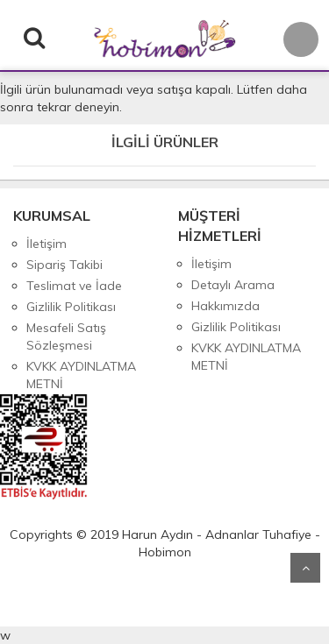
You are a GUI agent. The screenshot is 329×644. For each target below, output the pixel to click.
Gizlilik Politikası (71, 307)
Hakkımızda (225, 306)
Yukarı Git (305, 568)
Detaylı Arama (233, 285)
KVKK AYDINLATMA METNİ (81, 375)
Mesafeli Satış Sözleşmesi (66, 336)
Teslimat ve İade (74, 286)
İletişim (46, 244)
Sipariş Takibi (64, 265)
